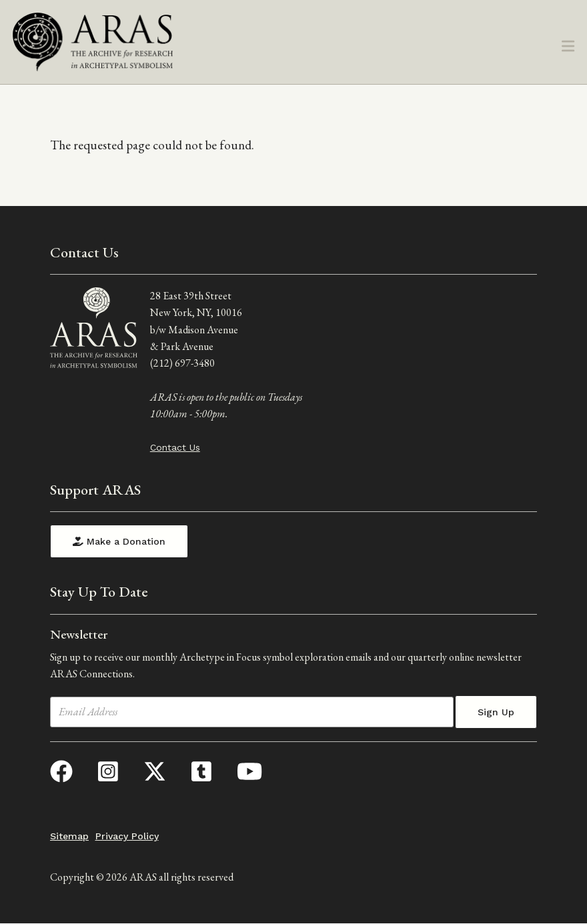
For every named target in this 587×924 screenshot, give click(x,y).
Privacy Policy (127, 836)
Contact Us (175, 447)
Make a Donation (119, 541)
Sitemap (69, 836)
